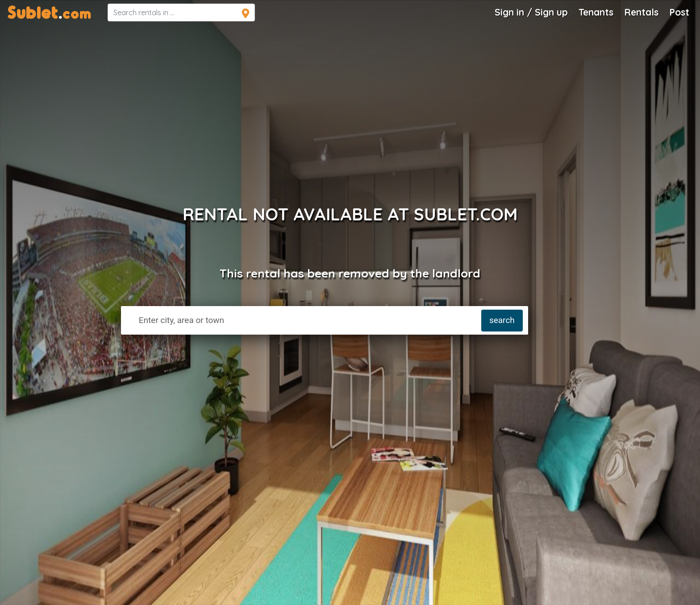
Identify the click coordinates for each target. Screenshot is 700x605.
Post (679, 12)
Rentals (641, 12)
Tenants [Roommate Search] (596, 12)
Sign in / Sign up (531, 12)
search (502, 320)
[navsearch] (181, 12)
